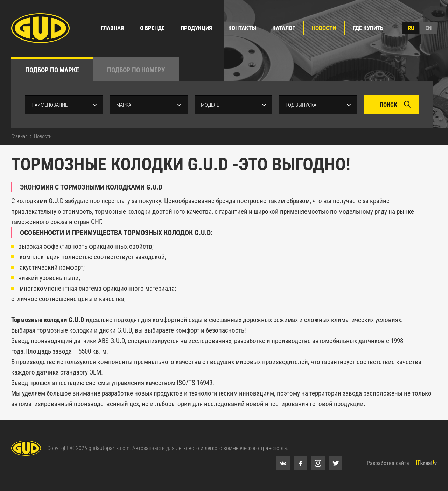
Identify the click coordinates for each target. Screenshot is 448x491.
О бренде (152, 28)
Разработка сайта (388, 463)
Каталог (284, 28)
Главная (112, 28)
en (428, 28)
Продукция (196, 28)
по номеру (136, 70)
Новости (324, 28)
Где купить (368, 28)
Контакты (242, 28)
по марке (52, 70)
